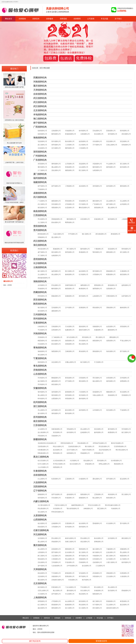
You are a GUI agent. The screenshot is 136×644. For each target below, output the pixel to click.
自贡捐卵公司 (70, 208)
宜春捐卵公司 (99, 219)
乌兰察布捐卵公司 (44, 505)
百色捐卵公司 (97, 131)
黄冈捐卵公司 (70, 252)
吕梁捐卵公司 (70, 523)
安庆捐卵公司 (83, 395)
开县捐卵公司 (70, 562)
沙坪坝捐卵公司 (72, 566)
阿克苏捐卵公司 (104, 446)
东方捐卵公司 (56, 148)
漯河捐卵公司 (87, 337)
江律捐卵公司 (56, 559)
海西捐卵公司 (56, 351)
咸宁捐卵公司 (42, 252)
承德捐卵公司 (56, 542)
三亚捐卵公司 (83, 148)
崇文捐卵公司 (85, 591)
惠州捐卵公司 (111, 167)
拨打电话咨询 (35, 641)
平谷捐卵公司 (85, 587)
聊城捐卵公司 (56, 378)
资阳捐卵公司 (99, 208)
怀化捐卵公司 (56, 285)
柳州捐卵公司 (56, 134)
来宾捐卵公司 (126, 134)
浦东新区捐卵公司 (112, 608)
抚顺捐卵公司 (42, 494)
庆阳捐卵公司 (125, 326)
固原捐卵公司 (42, 362)
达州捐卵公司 (125, 204)
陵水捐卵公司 (70, 141)
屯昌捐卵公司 (42, 141)
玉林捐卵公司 (85, 134)
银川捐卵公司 (85, 362)
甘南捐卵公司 (56, 326)
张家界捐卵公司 (71, 285)
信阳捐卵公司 (111, 341)
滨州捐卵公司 (125, 378)
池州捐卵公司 (56, 392)
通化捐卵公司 (97, 479)
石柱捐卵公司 (42, 562)
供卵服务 (50, 19)
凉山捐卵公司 (111, 201)
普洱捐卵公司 (97, 271)
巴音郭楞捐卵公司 (120, 446)
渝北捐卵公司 (87, 566)
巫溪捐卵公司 (56, 549)
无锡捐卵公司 (56, 436)
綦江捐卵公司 (111, 556)
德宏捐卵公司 (125, 274)
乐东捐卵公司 (97, 141)
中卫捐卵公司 (99, 362)
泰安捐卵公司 (56, 384)
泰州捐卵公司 (112, 429)
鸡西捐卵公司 (58, 467)
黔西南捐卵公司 (43, 234)
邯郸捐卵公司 (99, 542)
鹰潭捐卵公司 (70, 222)
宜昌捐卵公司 (112, 249)
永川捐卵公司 (125, 559)
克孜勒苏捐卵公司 (74, 446)
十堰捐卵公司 (99, 249)
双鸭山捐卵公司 (104, 464)
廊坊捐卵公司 (126, 538)
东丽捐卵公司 (56, 576)
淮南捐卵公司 (112, 395)
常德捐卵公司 (42, 289)
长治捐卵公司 (111, 523)
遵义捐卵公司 (56, 237)
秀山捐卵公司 (125, 552)
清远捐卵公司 (83, 164)
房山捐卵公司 (112, 587)
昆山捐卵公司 (85, 429)
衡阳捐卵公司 (70, 289)
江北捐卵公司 (100, 566)
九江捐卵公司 (42, 222)
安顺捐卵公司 (42, 237)
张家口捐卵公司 (71, 542)
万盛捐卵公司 (111, 549)
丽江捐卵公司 (42, 271)
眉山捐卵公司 (112, 208)
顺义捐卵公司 (58, 591)
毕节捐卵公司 (73, 234)
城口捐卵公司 (97, 549)
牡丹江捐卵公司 (43, 464)
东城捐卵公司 (99, 591)
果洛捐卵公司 (83, 351)
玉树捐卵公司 (70, 351)
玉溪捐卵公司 (125, 271)
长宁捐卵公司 (97, 605)
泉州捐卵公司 (111, 186)
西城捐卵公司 (126, 591)
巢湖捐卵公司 (70, 392)
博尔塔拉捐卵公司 (122, 450)
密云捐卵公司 (99, 587)
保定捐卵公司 (85, 542)
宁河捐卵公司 (56, 573)
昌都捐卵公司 (70, 296)
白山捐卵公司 (42, 479)
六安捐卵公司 (83, 392)
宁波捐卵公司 (125, 410)
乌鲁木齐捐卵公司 (88, 450)
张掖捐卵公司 (97, 326)
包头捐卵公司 (42, 512)
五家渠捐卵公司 (43, 446)
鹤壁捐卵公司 (42, 341)
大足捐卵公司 (56, 556)
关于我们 (118, 19)
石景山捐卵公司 (43, 591)
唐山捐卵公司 (42, 542)
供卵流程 (63, 19)
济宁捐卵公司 (70, 381)
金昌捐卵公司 (111, 326)
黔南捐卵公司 (116, 234)
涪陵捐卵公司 (83, 559)
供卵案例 (22, 19)
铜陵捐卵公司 (111, 392)
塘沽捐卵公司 (42, 580)
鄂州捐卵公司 (97, 252)
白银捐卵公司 (42, 326)
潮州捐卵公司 (56, 164)
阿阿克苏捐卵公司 (67, 443)
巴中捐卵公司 (83, 204)
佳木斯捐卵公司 (116, 461)
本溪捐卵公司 (70, 498)
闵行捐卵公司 (97, 608)
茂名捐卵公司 (56, 170)
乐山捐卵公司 (125, 201)
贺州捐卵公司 (112, 134)
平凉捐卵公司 (42, 330)
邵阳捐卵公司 (99, 285)
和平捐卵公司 (83, 576)
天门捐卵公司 (42, 255)
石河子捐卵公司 (72, 450)
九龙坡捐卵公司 (57, 566)
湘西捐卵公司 (85, 285)
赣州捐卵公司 (71, 219)
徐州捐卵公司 (71, 432)
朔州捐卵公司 (83, 527)
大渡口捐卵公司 (112, 562)
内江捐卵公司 (42, 204)
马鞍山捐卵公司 (98, 395)
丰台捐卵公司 (70, 594)
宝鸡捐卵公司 (56, 308)
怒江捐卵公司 (70, 271)
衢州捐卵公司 (70, 413)
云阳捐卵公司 (42, 552)
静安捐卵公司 (83, 601)
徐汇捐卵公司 (70, 608)
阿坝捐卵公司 (70, 201)
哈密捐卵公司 (71, 453)
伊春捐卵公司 (90, 464)
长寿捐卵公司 (97, 559)
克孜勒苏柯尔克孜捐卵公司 (47, 443)
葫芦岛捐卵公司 (57, 494)
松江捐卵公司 (83, 608)
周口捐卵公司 (100, 337)
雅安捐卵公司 (97, 201)
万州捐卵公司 (56, 562)
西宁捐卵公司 (125, 351)
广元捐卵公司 (42, 201)
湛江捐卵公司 (125, 164)
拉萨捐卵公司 (126, 296)
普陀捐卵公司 (56, 608)
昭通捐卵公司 (111, 274)
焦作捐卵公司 (56, 341)
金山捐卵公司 (70, 601)
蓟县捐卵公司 (42, 573)
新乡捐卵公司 (56, 344)
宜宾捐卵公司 (56, 204)
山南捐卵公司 (97, 296)
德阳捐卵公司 (56, 201)
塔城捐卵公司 (85, 453)
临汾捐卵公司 (42, 523)
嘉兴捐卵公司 (42, 413)
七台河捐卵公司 (43, 467)
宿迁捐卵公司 (99, 429)
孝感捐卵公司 (83, 252)
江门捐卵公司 (42, 170)
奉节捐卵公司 (83, 556)
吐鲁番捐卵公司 (43, 450)
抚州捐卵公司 (112, 219)
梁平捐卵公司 (56, 552)
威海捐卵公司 (56, 381)
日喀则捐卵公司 (112, 296)
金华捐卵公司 (56, 410)
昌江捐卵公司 (42, 145)
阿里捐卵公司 (42, 296)
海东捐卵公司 (111, 351)
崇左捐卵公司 (99, 134)
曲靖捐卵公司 (70, 274)
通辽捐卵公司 (102, 508)
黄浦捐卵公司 (56, 605)
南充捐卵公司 (42, 208)
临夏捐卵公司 (70, 330)
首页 (41, 68)
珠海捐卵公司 (70, 167)
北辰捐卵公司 (42, 576)
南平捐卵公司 (42, 186)
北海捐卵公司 (56, 131)
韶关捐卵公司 (125, 167)
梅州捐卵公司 (97, 167)
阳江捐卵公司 (83, 170)
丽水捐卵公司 (70, 410)
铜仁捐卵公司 (87, 234)
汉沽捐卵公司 (111, 576)
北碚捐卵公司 (97, 562)
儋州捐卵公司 (70, 148)
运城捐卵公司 (56, 523)
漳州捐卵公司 (97, 186)
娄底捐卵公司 (112, 285)
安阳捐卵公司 (70, 344)
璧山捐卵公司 (70, 559)
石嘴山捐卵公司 (71, 362)
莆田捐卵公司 (125, 186)
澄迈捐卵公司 (125, 141)
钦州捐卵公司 (83, 131)
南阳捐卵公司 (97, 341)
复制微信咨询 (101, 641)
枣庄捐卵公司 (97, 378)
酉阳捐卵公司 (70, 549)
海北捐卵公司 (42, 355)
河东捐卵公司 (73, 580)
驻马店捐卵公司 (72, 337)
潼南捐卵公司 (70, 556)
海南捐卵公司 (42, 351)
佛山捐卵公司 (56, 167)
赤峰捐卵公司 (88, 508)
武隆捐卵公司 (125, 549)
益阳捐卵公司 (126, 285)
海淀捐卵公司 (83, 594)
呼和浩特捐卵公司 (58, 512)
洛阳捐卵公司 (70, 341)
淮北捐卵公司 (125, 392)
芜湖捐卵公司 (126, 395)
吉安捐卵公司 (85, 219)
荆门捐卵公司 (71, 249)
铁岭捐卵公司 (111, 498)
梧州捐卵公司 (125, 131)
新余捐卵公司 (56, 222)
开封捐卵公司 (83, 341)
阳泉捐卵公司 (42, 527)
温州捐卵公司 (83, 410)
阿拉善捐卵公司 (83, 443)
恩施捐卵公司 (58, 249)
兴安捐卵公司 (58, 508)
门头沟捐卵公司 (71, 587)
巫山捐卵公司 (42, 549)
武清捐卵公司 (97, 573)
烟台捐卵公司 (97, 381)
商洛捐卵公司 (97, 308)
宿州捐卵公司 (70, 395)
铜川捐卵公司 (42, 308)
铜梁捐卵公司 (125, 556)
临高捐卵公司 (83, 141)
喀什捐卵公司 (90, 446)
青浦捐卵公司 (111, 601)
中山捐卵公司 (111, 164)
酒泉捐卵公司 (83, 326)
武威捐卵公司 (99, 330)
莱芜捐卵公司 (70, 378)
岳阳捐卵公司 (111, 289)
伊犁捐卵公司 (99, 453)
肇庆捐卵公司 (42, 167)
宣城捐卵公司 (97, 392)
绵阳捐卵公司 (56, 208)
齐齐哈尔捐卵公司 (59, 464)
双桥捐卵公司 (83, 549)
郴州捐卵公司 (56, 289)
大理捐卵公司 (97, 274)
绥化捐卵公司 (88, 461)
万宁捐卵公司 (97, 145)
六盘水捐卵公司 (58, 234)
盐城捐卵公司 (85, 432)
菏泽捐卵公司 (42, 378)
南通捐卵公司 (112, 432)
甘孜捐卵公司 (83, 201)
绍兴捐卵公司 (111, 410)
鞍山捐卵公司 (97, 498)
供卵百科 (36, 19)
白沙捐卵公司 (83, 145)
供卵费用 (77, 19)
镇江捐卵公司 (126, 432)
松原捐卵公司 (56, 479)
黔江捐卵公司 (42, 556)
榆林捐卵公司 (125, 308)
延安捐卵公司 (42, 311)
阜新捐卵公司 (112, 494)
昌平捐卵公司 (56, 594)
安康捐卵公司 (83, 308)
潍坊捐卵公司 (83, 381)
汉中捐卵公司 (70, 308)
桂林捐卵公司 (42, 131)
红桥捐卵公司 (125, 573)
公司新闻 (91, 19)
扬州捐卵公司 (99, 432)
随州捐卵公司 (85, 249)
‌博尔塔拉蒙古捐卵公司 (113, 505)
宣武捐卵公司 (112, 591)
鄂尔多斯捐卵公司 (73, 508)
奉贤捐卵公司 (125, 601)
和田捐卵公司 (58, 453)
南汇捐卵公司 (97, 601)
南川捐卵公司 (97, 552)
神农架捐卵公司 (43, 249)
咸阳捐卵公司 (56, 311)
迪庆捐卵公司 (56, 271)
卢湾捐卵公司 (56, 601)
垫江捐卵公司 (83, 552)
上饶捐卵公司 (126, 219)
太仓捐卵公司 (42, 429)
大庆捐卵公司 (74, 461)
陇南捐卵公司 (112, 330)
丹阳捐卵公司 (42, 436)
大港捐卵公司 (125, 576)
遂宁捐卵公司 (111, 204)
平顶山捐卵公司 (125, 341)
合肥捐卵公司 (56, 399)
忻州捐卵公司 (70, 527)
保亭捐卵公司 (56, 145)
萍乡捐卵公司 (42, 219)
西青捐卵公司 (70, 576)
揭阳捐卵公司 (70, 170)
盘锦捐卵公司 (71, 494)
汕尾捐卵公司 (97, 170)
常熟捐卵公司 (71, 429)
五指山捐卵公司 (112, 145)
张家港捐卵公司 (57, 429)
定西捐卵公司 (56, 330)
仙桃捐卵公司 (56, 255)
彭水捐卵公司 (70, 552)
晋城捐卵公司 (97, 523)
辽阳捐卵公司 (99, 494)
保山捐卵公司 (56, 274)
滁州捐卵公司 (83, 399)
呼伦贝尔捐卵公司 (94, 505)
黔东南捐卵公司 (101, 234)
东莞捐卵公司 (42, 164)
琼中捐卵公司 (56, 141)
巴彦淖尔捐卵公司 (61, 505)
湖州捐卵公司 (56, 413)
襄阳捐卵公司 (111, 252)
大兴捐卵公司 (42, 594)
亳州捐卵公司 (42, 392)
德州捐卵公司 (111, 381)
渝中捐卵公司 (42, 566)
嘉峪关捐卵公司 (84, 330)
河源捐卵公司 (97, 164)
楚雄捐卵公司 (111, 271)
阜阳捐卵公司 (70, 399)
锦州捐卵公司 (42, 498)
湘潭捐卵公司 (97, 289)
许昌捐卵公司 (42, 344)
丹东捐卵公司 (56, 498)
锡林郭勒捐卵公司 (78, 505)
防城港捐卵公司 (71, 134)
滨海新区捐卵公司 (58, 580)
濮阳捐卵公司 (114, 337)
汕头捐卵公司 (83, 167)
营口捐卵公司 (126, 494)
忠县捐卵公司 (111, 552)
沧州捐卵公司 (42, 538)
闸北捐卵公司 (83, 605)
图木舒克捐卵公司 (117, 443)
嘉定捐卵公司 (125, 605)
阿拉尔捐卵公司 (58, 446)
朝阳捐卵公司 (85, 494)
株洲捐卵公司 (83, 289)
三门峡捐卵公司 (57, 337)
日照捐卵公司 (83, 378)
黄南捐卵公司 (97, 351)
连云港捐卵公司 (43, 432)
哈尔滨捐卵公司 (43, 461)
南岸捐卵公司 (126, 562)
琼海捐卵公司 (126, 145)
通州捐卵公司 (71, 591)
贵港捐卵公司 (111, 131)
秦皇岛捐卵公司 (71, 538)
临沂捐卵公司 (42, 381)
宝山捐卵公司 (111, 605)
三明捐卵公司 (70, 186)
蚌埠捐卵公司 (42, 399)
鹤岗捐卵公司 (119, 464)
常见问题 (104, 19)
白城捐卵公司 (83, 479)
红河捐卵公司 (83, 274)
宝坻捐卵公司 (83, 573)
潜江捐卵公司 (125, 252)
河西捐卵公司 (97, 576)
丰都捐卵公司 (97, 556)
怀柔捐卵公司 (56, 587)
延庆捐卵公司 (42, 587)
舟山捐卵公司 (42, 410)
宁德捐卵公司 (42, 189)
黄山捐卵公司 (42, 395)
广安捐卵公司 (97, 204)
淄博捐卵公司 (125, 381)
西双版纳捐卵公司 (44, 278)
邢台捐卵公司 (56, 538)
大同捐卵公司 (56, 527)
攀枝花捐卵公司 (84, 208)
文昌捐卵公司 (42, 148)
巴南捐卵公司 (83, 562)
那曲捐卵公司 (56, 296)
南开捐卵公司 (87, 580)
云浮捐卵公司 (70, 164)
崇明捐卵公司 (42, 601)
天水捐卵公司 (70, 326)
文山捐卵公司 (42, 274)
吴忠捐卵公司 (56, 362)
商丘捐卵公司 (83, 344)
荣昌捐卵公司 (42, 559)
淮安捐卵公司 (58, 432)
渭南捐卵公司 (111, 308)
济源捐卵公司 (42, 337)
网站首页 (9, 19)
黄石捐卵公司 (56, 252)
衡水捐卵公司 (99, 538)
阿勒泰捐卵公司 (43, 453)
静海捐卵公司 (70, 573)
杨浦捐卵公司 (70, 605)
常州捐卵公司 (126, 429)
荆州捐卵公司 (126, 249)
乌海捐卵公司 (116, 508)
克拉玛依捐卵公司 (105, 450)
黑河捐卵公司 (102, 461)
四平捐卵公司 (111, 479)
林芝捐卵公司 (83, 296)
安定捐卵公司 (111, 141)
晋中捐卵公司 (125, 523)
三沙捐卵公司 (70, 145)
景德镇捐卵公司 (57, 219)
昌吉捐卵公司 (58, 450)
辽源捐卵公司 (70, 479)
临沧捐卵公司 (83, 271)
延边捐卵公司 (125, 479)
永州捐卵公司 (42, 285)
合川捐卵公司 (111, 559)
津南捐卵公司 (111, 573)
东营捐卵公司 (111, 378)
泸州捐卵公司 (70, 204)
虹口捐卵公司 (42, 605)
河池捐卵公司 (70, 131)
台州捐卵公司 (97, 410)
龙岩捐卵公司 (83, 186)
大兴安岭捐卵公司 (59, 461)
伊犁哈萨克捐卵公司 (100, 443)
